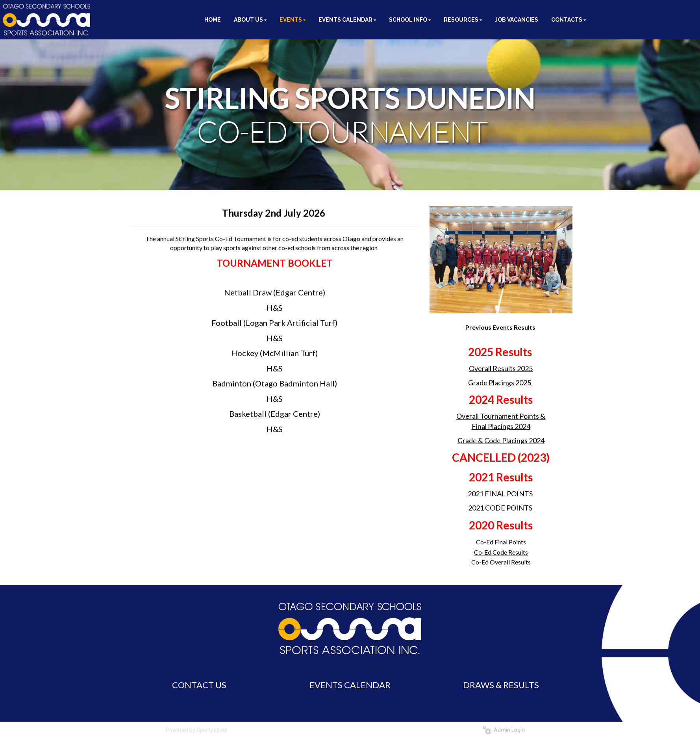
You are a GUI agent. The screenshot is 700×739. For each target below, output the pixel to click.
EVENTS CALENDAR (350, 685)
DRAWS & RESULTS (501, 685)
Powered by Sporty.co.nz (196, 730)
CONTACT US (199, 685)
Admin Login (504, 730)
